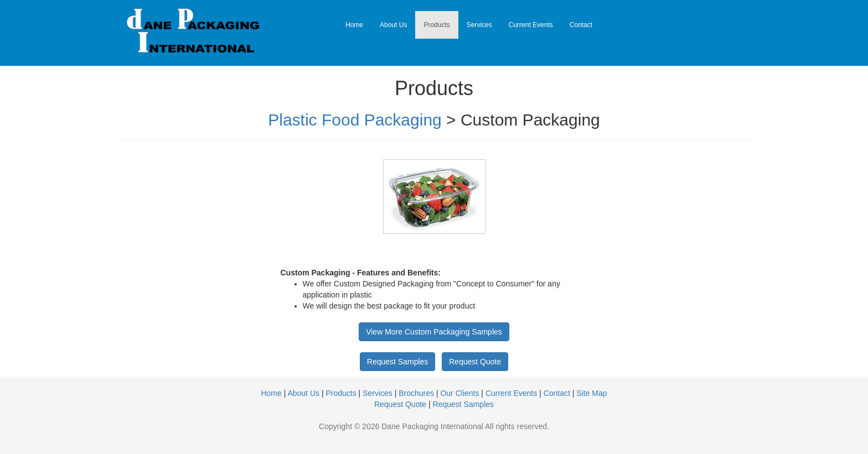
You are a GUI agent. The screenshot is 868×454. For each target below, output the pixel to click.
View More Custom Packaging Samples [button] (434, 332)
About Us (393, 25)
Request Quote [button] (475, 362)
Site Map (591, 393)
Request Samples (464, 404)
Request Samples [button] (398, 362)
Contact (581, 25)
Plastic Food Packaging (355, 120)
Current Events (531, 25)
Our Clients (459, 393)
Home (354, 25)
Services (479, 25)
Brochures (416, 393)
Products (436, 25)
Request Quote (400, 404)
